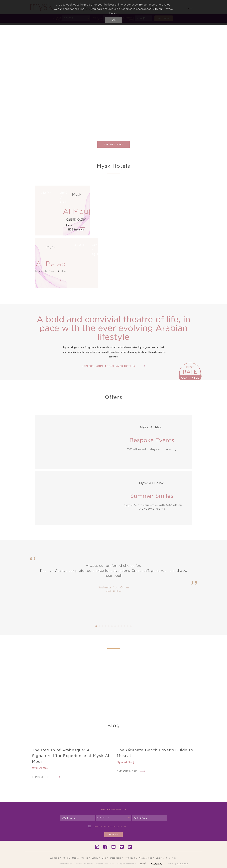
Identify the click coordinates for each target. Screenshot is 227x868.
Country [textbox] (103, 818)
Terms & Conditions (84, 864)
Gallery (95, 858)
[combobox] (113, 818)
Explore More (113, 144)
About (66, 858)
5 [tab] (109, 626)
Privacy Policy (65, 864)
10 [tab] (125, 626)
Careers (85, 858)
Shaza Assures (146, 858)
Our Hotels (54, 858)
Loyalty (159, 858)
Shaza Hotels (115, 858)
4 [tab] (106, 626)
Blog (104, 858)
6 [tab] (112, 626)
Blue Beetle (183, 863)
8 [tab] (118, 626)
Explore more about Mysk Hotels (109, 366)
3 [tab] (103, 626)
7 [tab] (115, 626)
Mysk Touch (130, 858)
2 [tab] (99, 626)
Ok (114, 20)
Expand (121, 827)
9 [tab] (121, 626)
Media (75, 858)
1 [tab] (96, 626)
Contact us (171, 858)
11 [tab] (128, 626)
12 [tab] (131, 626)
